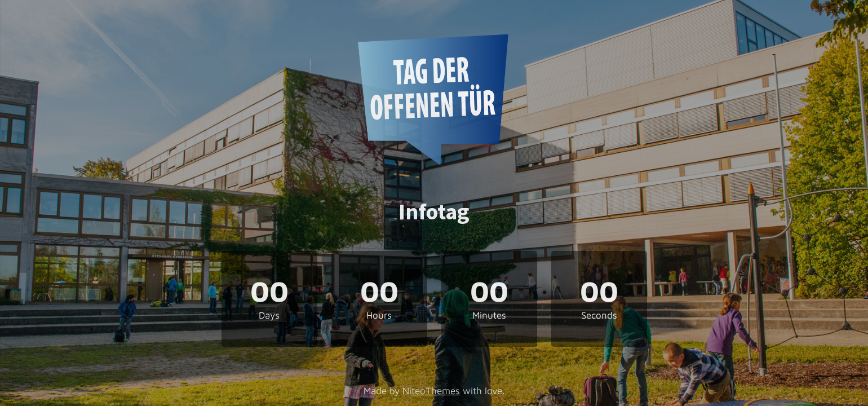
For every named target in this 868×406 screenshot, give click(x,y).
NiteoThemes (431, 391)
